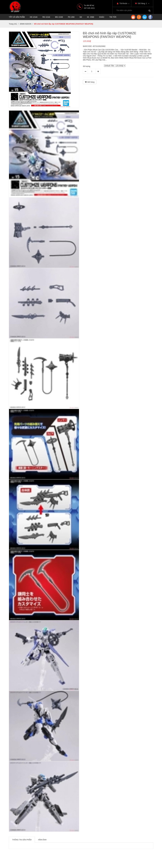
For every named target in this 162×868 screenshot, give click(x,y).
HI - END (91, 17)
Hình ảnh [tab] (42, 840)
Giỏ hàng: (142, 3)
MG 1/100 (59, 17)
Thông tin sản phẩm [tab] (22, 840)
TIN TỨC (113, 17)
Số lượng (87, 66)
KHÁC (102, 17)
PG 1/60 (71, 17)
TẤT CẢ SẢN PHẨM (17, 17)
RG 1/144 (46, 17)
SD (81, 17)
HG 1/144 (34, 17)
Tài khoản (122, 3)
